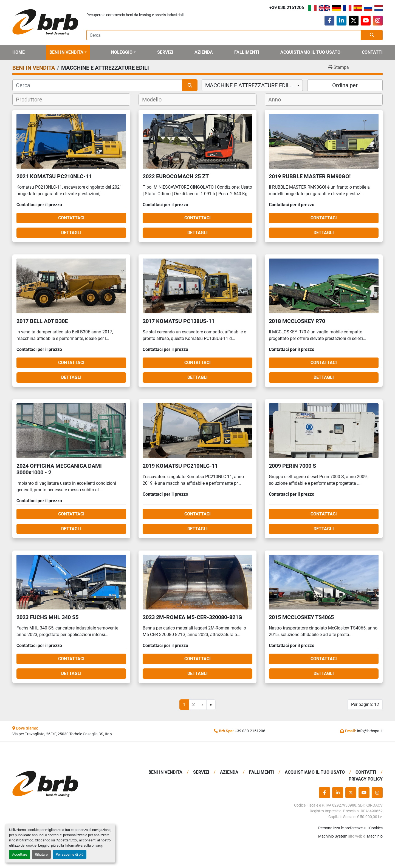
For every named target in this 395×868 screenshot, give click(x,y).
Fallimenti (247, 52)
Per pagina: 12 (365, 704)
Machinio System (333, 836)
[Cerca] (97, 85)
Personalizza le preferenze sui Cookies (350, 828)
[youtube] (366, 21)
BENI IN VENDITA (66, 52)
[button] (68, 52)
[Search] (224, 35)
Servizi (165, 52)
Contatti (372, 52)
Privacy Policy (366, 779)
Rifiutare (41, 854)
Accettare (20, 854)
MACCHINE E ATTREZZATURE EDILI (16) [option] (252, 85)
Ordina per (345, 85)
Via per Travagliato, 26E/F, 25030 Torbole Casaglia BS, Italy (62, 734)
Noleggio (122, 52)
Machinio (375, 836)
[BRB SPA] (56, 784)
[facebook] (329, 21)
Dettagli (71, 233)
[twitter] (354, 21)
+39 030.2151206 (287, 8)
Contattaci (71, 218)
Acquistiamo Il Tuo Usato (310, 52)
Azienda (204, 52)
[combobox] (252, 85)
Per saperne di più (70, 854)
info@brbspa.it (370, 731)
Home (19, 52)
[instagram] (378, 21)
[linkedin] (342, 21)
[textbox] (33, 100)
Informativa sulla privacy (84, 845)
